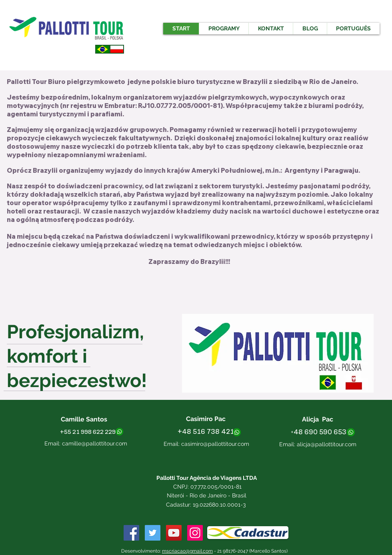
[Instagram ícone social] (195, 533)
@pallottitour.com (334, 444)
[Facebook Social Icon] (131, 533)
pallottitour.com (107, 443)
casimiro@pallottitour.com (215, 444)
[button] (224, 29)
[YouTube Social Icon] (174, 533)
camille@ (74, 443)
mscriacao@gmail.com (187, 551)
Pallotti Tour (27, 82)
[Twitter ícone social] (153, 533)
